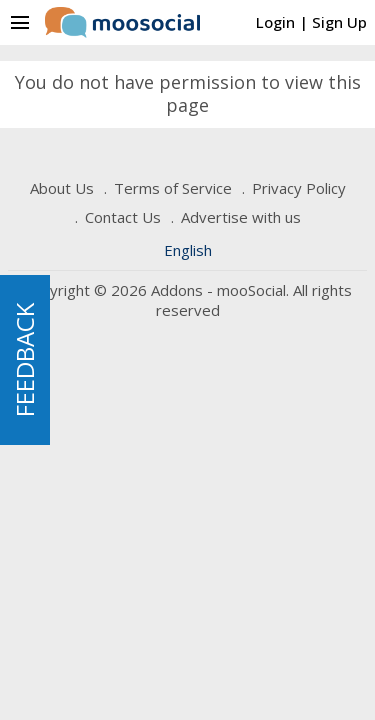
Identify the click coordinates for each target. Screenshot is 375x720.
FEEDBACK (24, 360)
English (188, 250)
